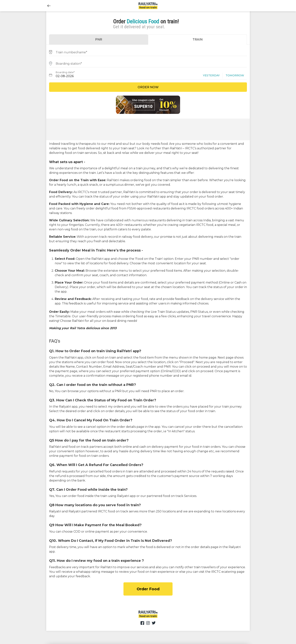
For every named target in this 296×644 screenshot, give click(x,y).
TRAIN (198, 39)
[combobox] (148, 52)
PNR (99, 39)
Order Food (148, 589)
